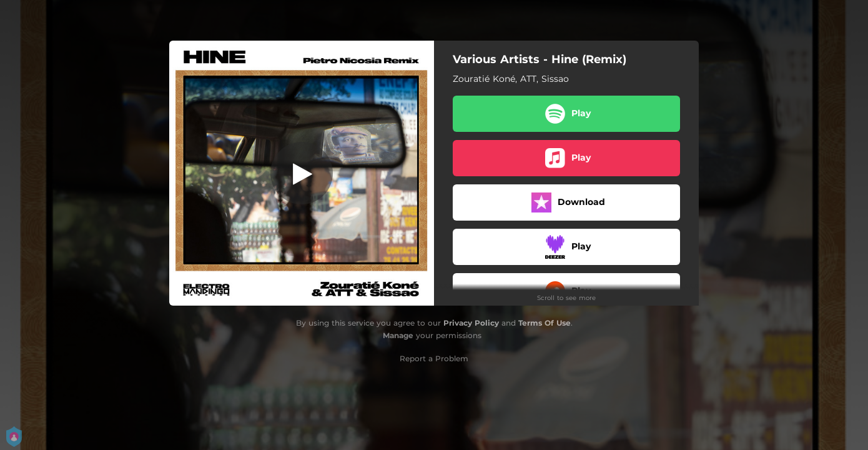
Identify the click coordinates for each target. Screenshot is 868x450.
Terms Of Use (545, 323)
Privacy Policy (471, 323)
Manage (398, 335)
